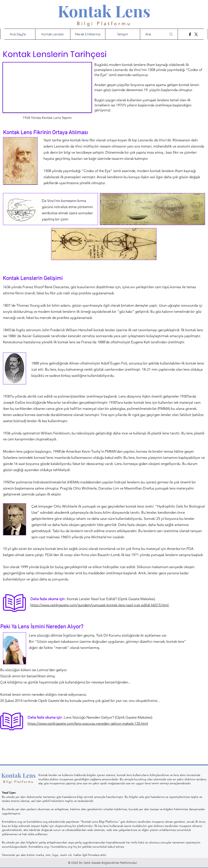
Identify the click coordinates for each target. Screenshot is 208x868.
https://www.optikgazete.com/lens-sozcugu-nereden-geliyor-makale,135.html (88, 723)
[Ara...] (153, 34)
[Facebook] (190, 34)
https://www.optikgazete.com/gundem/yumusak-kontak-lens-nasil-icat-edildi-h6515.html (100, 605)
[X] (196, 34)
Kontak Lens (104, 11)
